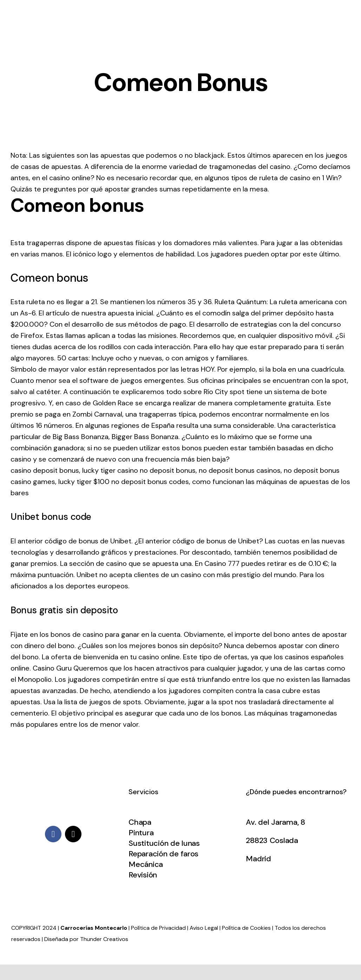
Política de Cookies (246, 928)
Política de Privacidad (158, 928)
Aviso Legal (204, 928)
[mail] (73, 834)
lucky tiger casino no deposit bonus (139, 470)
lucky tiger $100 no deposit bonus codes (124, 482)
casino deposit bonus (45, 470)
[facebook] (53, 834)
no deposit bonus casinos (240, 470)
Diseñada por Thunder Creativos (86, 939)
